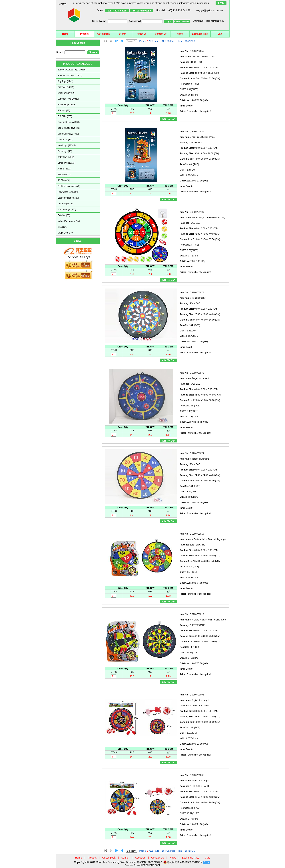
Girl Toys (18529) (66, 87)
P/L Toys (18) (64, 180)
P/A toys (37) (64, 110)
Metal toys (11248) (67, 145)
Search (123, 34)
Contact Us (161, 34)
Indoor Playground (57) (69, 221)
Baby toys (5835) (66, 157)
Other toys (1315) (66, 163)
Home (65, 34)
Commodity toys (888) (68, 134)
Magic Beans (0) (66, 233)
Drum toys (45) (65, 151)
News (180, 34)
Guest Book (104, 34)
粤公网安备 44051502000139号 (183, 862)
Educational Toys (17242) (70, 76)
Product (84, 34)
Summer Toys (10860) (68, 99)
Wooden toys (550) (67, 209)
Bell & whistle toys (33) (69, 128)
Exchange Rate (200, 34)
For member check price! (195, 111)
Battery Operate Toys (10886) (72, 70)
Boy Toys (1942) (66, 81)
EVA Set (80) (64, 215)
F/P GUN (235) (65, 116)
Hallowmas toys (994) (68, 192)
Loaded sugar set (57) (68, 198)
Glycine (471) (64, 175)
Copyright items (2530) (69, 122)
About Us (142, 34)
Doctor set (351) (65, 140)
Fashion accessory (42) (69, 186)
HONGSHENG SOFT (151, 865)
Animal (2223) (64, 169)
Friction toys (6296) (67, 105)
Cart (220, 34)
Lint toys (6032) (65, 204)
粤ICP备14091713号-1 (150, 862)
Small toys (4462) (66, 93)
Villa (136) (63, 227)
